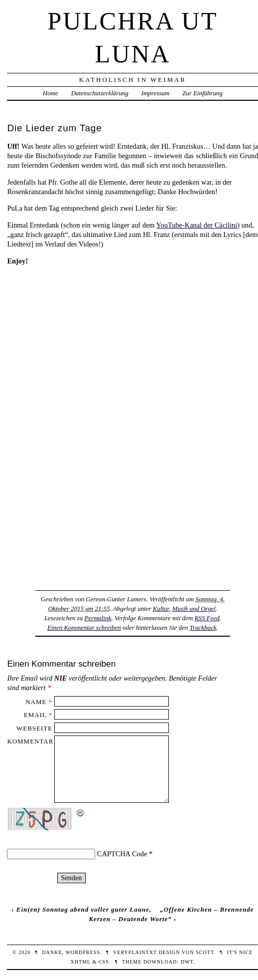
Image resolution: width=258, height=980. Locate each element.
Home (51, 93)
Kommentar (30, 741)
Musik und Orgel (194, 609)
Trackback (203, 627)
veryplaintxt (135, 952)
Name (36, 702)
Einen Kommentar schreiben (84, 627)
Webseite (34, 728)
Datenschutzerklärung (100, 93)
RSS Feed (207, 618)
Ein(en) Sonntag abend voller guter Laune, (84, 909)
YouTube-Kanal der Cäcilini (197, 225)
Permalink (98, 618)
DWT (187, 962)
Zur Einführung (202, 93)
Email (35, 715)
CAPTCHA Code (122, 854)
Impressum (155, 93)
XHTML (80, 962)
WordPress (82, 952)
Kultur (161, 609)
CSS (104, 962)
